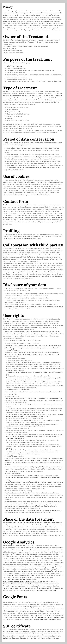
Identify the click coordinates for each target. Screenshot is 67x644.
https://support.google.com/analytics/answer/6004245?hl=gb (23, 582)
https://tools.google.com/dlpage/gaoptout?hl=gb (19, 575)
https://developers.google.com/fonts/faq (45, 617)
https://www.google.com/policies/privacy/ (47, 619)
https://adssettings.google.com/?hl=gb (44, 590)
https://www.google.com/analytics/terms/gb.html (19, 579)
